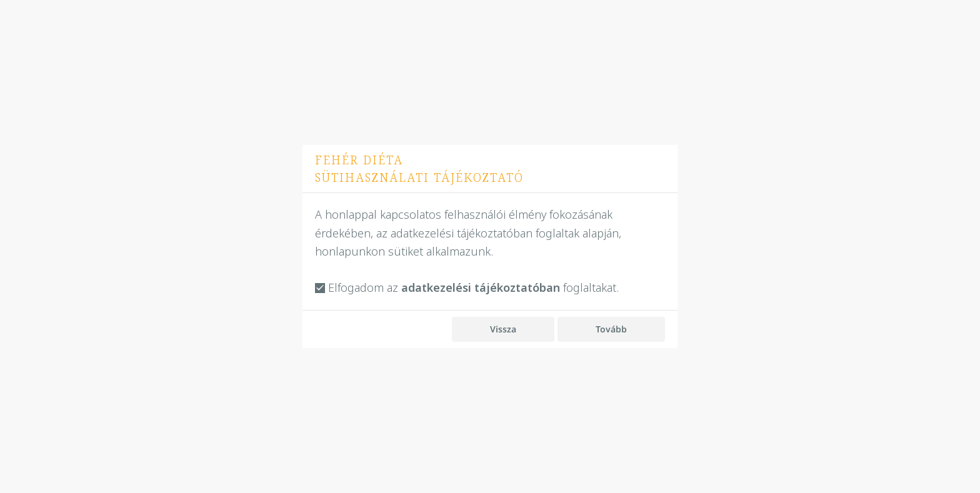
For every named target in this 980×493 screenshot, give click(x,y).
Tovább (611, 329)
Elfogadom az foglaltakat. (467, 288)
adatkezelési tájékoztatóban (481, 288)
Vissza (503, 329)
